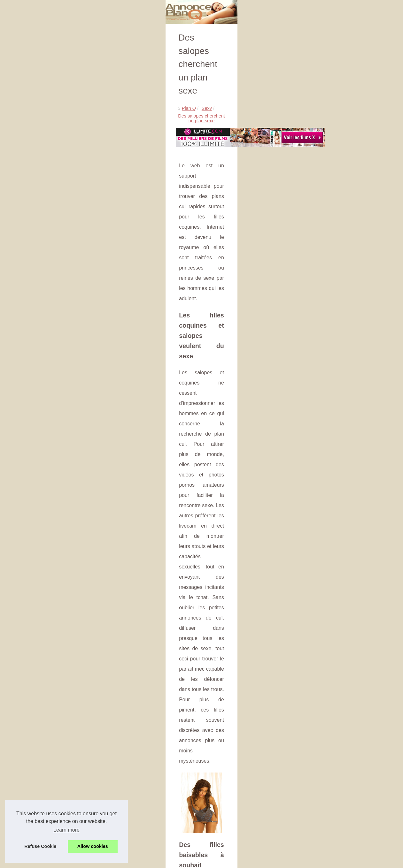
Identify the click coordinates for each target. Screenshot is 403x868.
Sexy (41, 173)
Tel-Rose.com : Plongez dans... (337, 273)
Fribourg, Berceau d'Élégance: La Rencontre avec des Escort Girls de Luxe (130, 728)
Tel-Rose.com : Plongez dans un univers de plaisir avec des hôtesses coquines (134, 740)
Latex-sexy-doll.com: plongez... (337, 287)
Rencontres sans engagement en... (341, 201)
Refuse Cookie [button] (40, 846)
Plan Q (23, 173)
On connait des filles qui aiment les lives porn (99, 827)
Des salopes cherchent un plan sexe (89, 173)
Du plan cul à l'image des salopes (87, 805)
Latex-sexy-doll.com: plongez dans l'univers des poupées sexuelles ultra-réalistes (136, 750)
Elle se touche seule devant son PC (89, 816)
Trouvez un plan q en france (334, 171)
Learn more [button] (66, 830)
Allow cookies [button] (93, 846)
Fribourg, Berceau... (326, 259)
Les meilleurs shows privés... (335, 215)
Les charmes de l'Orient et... (334, 157)
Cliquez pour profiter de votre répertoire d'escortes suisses (112, 761)
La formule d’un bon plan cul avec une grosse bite (104, 795)
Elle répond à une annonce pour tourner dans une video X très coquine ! (127, 783)
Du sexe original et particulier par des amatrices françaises (113, 773)
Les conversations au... (329, 229)
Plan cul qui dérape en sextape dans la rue (249, 697)
